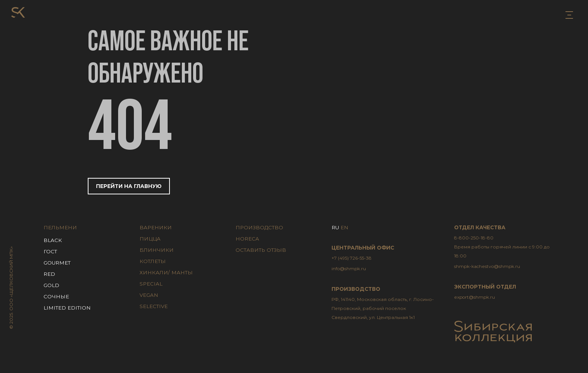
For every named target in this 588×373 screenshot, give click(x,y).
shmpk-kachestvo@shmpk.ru (487, 266)
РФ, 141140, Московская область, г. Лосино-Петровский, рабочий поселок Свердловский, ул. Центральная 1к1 (383, 308)
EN (344, 227)
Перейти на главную (129, 186)
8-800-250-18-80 (506, 248)
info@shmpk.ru (349, 268)
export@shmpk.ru (475, 297)
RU (335, 227)
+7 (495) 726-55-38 (352, 258)
